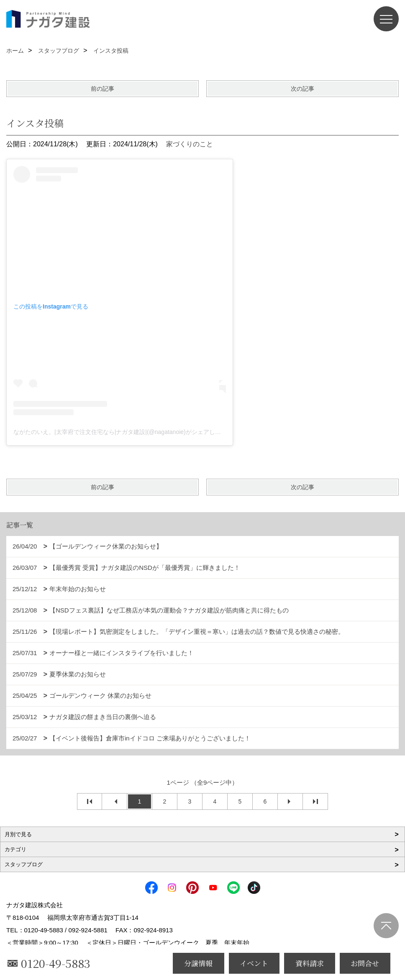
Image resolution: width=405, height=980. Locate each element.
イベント (254, 963)
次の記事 (302, 89)
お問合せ (365, 963)
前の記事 (103, 89)
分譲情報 (198, 963)
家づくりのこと (190, 144)
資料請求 (310, 963)
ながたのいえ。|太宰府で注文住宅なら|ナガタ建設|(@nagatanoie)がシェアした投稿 (123, 432)
